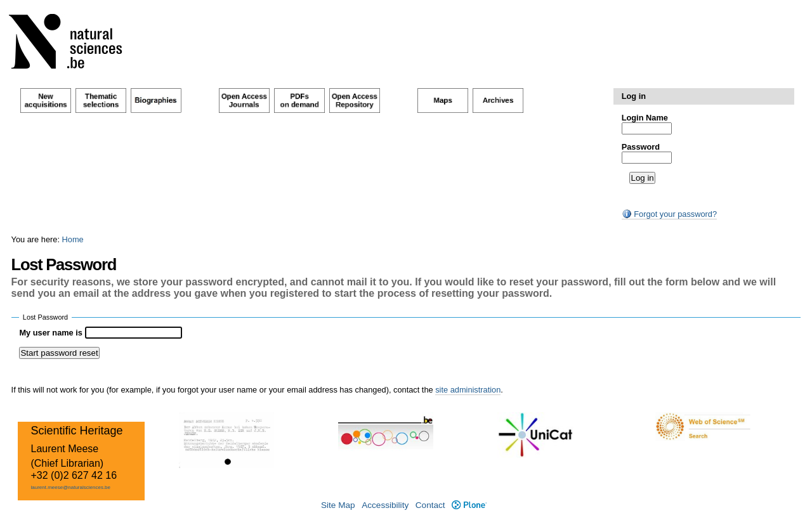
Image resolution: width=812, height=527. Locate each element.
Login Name (645, 118)
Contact (430, 505)
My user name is (52, 333)
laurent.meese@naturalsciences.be (70, 487)
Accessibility (385, 505)
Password (641, 147)
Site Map (338, 505)
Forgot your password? (669, 214)
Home (73, 239)
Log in (634, 96)
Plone (469, 505)
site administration (468, 390)
